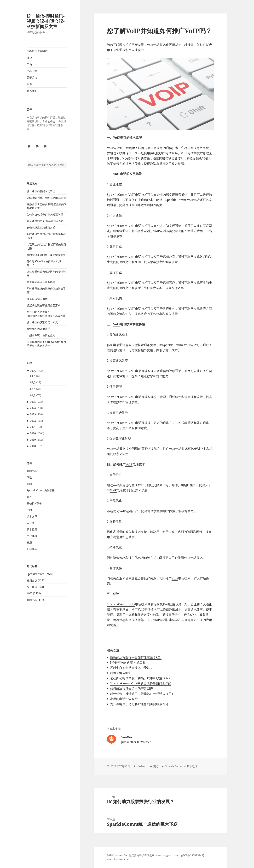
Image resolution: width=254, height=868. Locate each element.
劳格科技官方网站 (37, 51)
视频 (29, 542)
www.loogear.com (118, 859)
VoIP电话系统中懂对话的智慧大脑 (46, 198)
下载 (29, 477)
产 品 (30, 64)
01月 (33, 395)
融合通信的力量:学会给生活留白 (45, 221)
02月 (33, 389)
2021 (33, 427)
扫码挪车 (32, 549)
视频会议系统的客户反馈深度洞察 (46, 255)
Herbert (142, 766)
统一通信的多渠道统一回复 (42, 322)
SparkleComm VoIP (121, 195)
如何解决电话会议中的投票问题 (45, 215)
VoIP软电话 (191, 766)
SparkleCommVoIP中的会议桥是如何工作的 (141, 683)
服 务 (30, 58)
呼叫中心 (32, 471)
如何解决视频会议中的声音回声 (132, 688)
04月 (33, 376)
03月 (33, 382)
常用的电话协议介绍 (124, 699)
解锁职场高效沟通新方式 (41, 228)
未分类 (31, 523)
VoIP (150, 45)
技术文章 (32, 516)
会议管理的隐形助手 (38, 329)
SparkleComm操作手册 (41, 490)
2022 (33, 421)
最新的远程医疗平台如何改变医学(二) (136, 657)
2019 (33, 440)
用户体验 (32, 536)
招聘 (29, 510)
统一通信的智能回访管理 (41, 191)
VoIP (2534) (34, 593)
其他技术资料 (35, 503)
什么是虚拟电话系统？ (40, 299)
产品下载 (32, 71)
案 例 (30, 84)
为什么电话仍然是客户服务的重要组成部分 (139, 704)
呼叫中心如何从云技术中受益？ (132, 668)
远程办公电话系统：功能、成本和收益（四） (141, 678)
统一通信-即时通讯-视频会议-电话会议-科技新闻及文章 (46, 21)
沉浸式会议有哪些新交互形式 (44, 305)
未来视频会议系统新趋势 (41, 282)
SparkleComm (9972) (40, 574)
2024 (33, 408)
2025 (33, 402)
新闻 (29, 484)
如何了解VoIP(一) (122, 673)
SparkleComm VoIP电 (178, 345)
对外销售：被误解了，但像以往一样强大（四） (142, 694)
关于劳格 (32, 78)
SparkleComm (174, 766)
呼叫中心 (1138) (36, 600)
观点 (29, 497)
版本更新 (32, 529)
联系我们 (32, 91)
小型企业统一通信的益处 (41, 335)
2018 (33, 446)
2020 (33, 433)
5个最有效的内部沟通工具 (128, 663)
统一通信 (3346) (36, 587)
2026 (33, 371)
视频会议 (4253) (36, 580)
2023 (33, 414)
